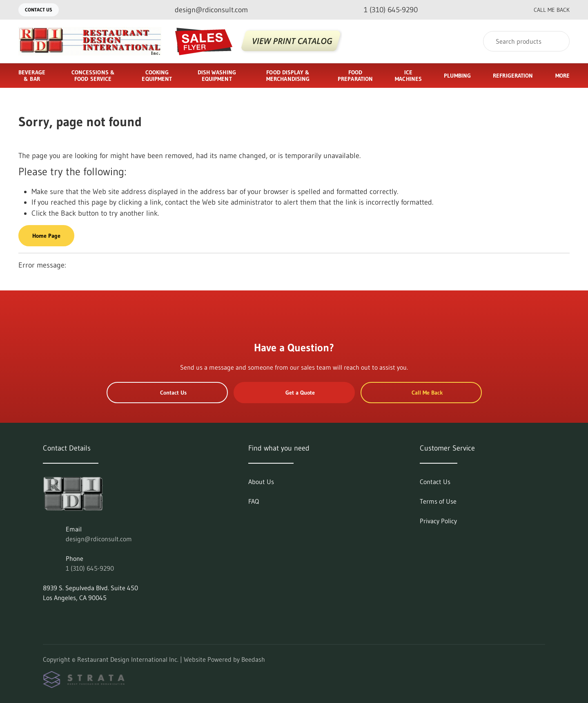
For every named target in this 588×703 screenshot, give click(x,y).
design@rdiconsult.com (99, 539)
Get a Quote (294, 393)
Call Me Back (545, 10)
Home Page (46, 236)
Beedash (253, 659)
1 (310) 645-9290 (90, 568)
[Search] (526, 41)
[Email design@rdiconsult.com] (205, 10)
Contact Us (39, 10)
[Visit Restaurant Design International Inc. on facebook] (64, 617)
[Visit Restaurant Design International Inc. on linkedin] (47, 617)
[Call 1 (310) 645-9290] (384, 10)
